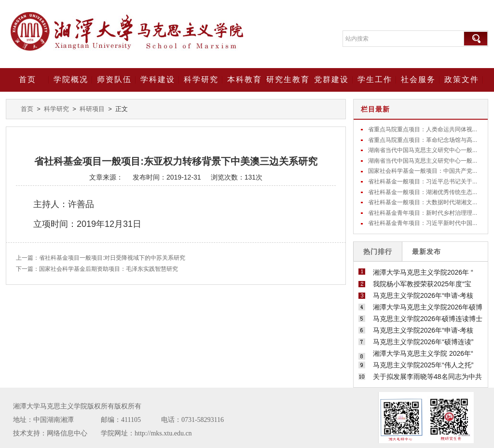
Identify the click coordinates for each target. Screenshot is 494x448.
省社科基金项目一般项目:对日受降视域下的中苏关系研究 (112, 258)
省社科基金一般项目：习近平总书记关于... (423, 182)
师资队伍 (114, 79)
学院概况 (71, 79)
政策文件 (462, 79)
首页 (27, 79)
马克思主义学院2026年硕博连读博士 (428, 319)
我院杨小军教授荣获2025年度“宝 (422, 284)
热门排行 (378, 252)
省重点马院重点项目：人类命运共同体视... (423, 129)
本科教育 (245, 79)
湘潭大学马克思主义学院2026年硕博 (428, 307)
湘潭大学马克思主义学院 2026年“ (423, 353)
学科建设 (158, 79)
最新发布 (426, 252)
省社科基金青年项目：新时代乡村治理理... (423, 213)
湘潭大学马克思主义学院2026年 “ (423, 272)
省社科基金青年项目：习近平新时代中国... (423, 223)
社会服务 (418, 79)
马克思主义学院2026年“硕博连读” (423, 342)
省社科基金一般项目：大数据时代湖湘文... (423, 202)
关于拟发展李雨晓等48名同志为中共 (427, 377)
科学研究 (201, 79)
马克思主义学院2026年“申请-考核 (423, 295)
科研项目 (92, 109)
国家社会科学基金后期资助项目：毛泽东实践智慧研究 (109, 269)
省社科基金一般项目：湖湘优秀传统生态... (423, 192)
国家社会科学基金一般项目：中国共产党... (423, 171)
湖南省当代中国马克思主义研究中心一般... (423, 150)
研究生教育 (288, 79)
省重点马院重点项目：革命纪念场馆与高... (423, 140)
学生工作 (375, 79)
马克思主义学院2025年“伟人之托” (423, 365)
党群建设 (331, 79)
